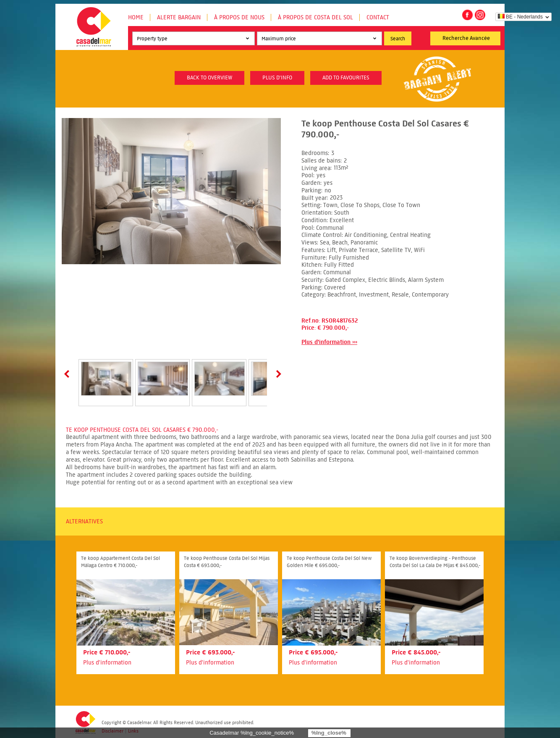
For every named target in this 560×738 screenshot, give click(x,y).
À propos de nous (239, 17)
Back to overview (209, 78)
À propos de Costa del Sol (315, 17)
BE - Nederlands (520, 17)
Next (277, 374)
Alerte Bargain (179, 17)
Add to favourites (346, 78)
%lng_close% (329, 733)
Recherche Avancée (466, 38)
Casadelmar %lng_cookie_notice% (252, 733)
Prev (68, 374)
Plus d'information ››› (329, 342)
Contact (378, 17)
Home (136, 17)
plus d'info (277, 78)
